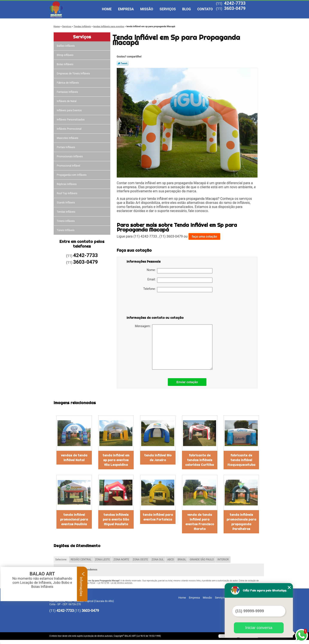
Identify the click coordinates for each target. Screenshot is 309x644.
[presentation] (154, 305)
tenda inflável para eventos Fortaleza (158, 517)
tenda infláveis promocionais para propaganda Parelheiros (241, 522)
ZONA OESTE (140, 560)
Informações (82, 584)
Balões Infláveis (66, 46)
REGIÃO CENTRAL (81, 560)
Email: (180, 280)
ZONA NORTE (121, 560)
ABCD (171, 560)
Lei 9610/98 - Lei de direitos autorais (115, 583)
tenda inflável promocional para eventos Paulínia (74, 519)
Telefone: (178, 290)
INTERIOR (223, 560)
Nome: (180, 271)
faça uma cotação (204, 236)
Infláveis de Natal (67, 101)
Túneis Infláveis (66, 230)
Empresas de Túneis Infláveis (74, 74)
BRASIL (182, 560)
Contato (205, 9)
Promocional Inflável (69, 166)
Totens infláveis (66, 221)
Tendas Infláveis (66, 212)
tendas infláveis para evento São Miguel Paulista (116, 519)
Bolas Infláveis (65, 64)
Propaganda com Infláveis (72, 175)
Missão (147, 9)
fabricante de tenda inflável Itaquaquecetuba (241, 460)
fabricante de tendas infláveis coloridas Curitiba (200, 460)
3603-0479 (235, 8)
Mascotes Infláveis (68, 138)
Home (107, 9)
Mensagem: (174, 347)
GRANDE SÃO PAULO (202, 560)
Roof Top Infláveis (67, 193)
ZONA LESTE (102, 560)
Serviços (168, 9)
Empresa (126, 9)
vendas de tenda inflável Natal (74, 458)
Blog (186, 9)
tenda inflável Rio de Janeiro (158, 458)
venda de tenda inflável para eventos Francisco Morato (200, 522)
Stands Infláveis (66, 203)
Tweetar (123, 63)
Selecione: (61, 560)
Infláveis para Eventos (70, 110)
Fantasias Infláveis (68, 92)
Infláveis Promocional (70, 129)
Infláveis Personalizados (71, 120)
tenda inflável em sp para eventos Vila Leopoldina (116, 460)
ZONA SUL (158, 560)
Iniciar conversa (259, 628)
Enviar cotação (187, 382)
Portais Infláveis (66, 147)
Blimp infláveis (66, 55)
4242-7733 (235, 3)
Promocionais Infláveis (70, 156)
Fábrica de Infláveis (68, 83)
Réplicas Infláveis (67, 184)
